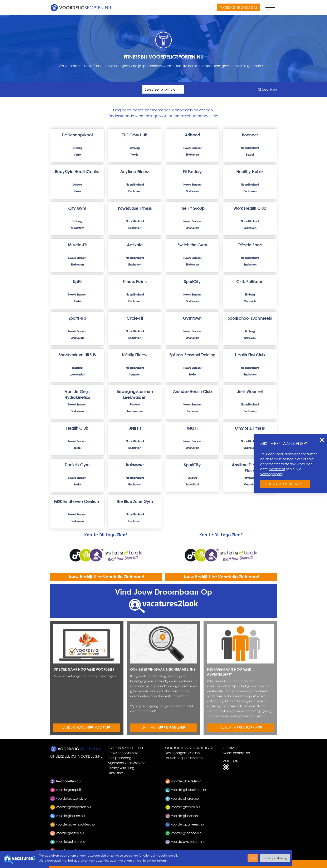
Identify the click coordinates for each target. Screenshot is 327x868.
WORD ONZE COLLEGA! (239, 7)
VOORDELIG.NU (90, 756)
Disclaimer (115, 773)
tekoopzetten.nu (65, 781)
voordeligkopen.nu (182, 807)
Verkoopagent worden (182, 753)
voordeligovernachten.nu (72, 824)
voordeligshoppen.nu (184, 833)
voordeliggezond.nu (68, 798)
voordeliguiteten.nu (68, 841)
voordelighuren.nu (182, 798)
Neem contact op (236, 753)
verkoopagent (271, 474)
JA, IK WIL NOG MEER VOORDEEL (87, 728)
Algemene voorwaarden (127, 763)
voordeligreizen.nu (67, 833)
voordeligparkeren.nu (185, 824)
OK (253, 858)
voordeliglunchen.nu (184, 816)
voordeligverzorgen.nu (185, 841)
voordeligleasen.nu (67, 816)
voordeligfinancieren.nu (186, 790)
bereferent (277, 469)
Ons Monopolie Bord (123, 753)
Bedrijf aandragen (121, 758)
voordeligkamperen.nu (70, 807)
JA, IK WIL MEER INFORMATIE (164, 728)
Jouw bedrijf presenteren (184, 758)
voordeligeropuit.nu (68, 790)
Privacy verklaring (121, 768)
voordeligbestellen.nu (184, 781)
